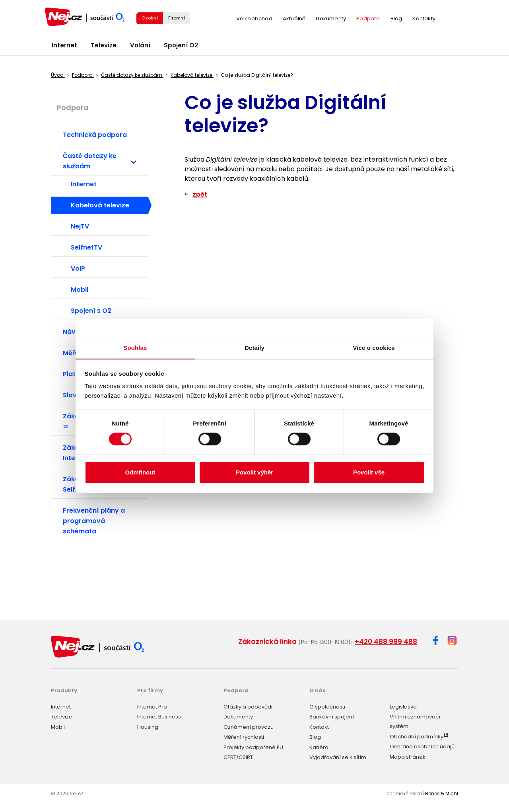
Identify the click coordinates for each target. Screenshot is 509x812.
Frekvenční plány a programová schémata (94, 521)
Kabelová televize (100, 205)
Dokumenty (331, 20)
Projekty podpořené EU (253, 746)
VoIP (78, 268)
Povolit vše (369, 472)
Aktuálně (294, 20)
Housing (148, 726)
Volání (140, 48)
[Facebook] (436, 642)
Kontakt (319, 726)
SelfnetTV (86, 247)
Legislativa (403, 706)
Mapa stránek (408, 756)
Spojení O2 (181, 48)
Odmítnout (140, 472)
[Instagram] (452, 641)
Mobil (80, 290)
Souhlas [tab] (135, 347)
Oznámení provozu (249, 726)
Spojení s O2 (91, 311)
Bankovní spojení (332, 716)
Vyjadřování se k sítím (338, 756)
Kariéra (319, 746)
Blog (396, 20)
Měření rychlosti (244, 736)
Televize (104, 48)
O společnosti (327, 706)
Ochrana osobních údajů (422, 746)
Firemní (177, 19)
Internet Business (159, 716)
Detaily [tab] (254, 347)
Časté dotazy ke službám (103, 161)
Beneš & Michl (442, 793)
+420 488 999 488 (386, 642)
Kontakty (424, 20)
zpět (200, 194)
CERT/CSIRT (238, 756)
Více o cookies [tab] (374, 347)
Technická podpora (95, 135)
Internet (64, 48)
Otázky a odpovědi (248, 706)
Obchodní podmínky (417, 735)
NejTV (80, 226)
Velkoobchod (254, 20)
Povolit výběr (254, 472)
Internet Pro (152, 706)
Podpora (368, 20)
